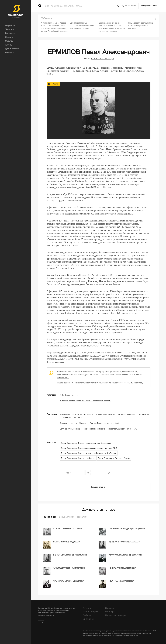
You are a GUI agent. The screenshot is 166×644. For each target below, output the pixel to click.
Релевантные (49, 517)
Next (156, 19)
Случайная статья (128, 6)
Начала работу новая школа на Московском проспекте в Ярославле (140, 26)
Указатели (82, 517)
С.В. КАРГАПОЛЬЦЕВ (103, 59)
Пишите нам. (63, 378)
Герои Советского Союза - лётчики (114, 458)
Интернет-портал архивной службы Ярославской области (85, 401)
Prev (151, 19)
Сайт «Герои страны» (69, 395)
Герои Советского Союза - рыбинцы (78, 458)
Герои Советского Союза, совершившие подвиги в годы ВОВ (89, 448)
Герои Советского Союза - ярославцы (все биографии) (86, 443)
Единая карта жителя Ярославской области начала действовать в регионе (82, 26)
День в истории (66, 517)
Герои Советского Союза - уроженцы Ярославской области (89, 453)
